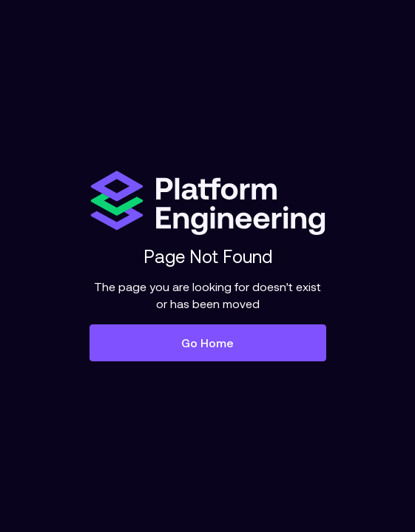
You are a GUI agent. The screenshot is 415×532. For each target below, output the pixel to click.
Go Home (207, 343)
